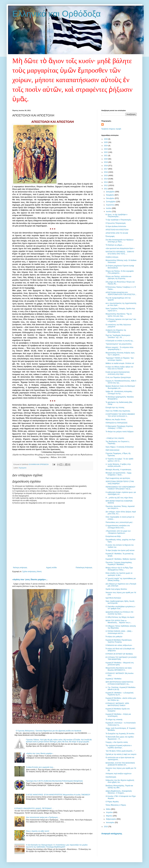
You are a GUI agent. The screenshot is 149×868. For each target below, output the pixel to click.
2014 (106, 179)
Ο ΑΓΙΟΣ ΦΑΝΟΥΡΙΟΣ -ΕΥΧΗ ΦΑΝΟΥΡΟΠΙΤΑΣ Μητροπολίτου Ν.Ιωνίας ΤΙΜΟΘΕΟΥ (58, 795)
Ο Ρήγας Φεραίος (112, 802)
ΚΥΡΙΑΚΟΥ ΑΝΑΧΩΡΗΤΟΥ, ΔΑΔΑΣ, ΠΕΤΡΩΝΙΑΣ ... (34, 808)
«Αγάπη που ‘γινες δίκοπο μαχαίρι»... (30, 579)
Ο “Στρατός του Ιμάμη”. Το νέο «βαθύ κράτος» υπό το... (119, 460)
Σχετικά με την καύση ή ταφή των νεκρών (121, 754)
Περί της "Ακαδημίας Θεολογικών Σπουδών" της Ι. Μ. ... (118, 336)
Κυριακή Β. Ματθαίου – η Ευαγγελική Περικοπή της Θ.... (119, 694)
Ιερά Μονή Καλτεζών (113, 598)
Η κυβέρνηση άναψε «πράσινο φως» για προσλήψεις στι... (121, 493)
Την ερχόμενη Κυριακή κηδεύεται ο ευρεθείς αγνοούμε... (119, 746)
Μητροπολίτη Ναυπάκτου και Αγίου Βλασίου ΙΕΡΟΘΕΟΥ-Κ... (119, 669)
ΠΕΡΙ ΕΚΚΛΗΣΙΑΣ (113, 450)
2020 (106, 159)
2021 (106, 156)
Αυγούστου (110, 205)
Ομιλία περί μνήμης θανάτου (116, 589)
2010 (106, 827)
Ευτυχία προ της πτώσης (115, 407)
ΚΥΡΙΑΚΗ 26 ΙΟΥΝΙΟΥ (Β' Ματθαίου (119, 654)
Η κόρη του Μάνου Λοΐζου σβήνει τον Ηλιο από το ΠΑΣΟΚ (119, 368)
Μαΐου (109, 809)
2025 (106, 142)
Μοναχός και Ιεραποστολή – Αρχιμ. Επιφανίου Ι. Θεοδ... (119, 474)
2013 (106, 182)
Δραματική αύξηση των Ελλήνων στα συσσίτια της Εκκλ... (119, 613)
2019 (106, 162)
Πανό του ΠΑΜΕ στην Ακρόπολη (118, 411)
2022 (106, 152)
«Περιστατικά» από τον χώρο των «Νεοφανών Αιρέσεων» (118, 532)
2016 (106, 172)
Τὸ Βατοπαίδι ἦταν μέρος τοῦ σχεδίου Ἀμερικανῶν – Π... (120, 738)
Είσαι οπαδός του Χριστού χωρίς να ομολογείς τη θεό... (119, 574)
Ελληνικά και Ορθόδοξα (57, 14)
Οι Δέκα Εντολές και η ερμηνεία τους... (40, 767)
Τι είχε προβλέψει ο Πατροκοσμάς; (119, 220)
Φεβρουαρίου (111, 819)
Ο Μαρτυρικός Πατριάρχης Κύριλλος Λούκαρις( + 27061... (119, 427)
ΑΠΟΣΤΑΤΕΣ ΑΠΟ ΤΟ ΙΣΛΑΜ (117, 233)
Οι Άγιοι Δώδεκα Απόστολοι (116, 226)
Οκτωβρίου (110, 198)
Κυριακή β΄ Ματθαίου (114, 679)
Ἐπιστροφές (110, 236)
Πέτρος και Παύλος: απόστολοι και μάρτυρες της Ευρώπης (118, 277)
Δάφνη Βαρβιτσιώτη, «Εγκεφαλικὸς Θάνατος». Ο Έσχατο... (119, 792)
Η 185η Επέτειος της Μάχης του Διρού (120, 617)
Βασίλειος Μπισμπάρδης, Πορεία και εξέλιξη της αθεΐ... (119, 787)
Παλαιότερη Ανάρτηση (84, 568)
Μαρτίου (109, 816)
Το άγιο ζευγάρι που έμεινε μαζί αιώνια (120, 550)
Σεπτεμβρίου (111, 202)
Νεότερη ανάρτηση (20, 568)
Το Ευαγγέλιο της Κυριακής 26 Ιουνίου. (120, 734)
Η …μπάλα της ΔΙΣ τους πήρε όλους (119, 498)
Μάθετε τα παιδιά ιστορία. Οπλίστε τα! (120, 363)
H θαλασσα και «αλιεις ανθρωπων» (119, 645)
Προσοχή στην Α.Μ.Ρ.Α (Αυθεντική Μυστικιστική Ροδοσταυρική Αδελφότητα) (54, 781)
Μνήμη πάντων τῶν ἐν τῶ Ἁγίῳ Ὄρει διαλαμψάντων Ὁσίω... (119, 569)
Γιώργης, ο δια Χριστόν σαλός (117, 742)
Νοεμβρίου (110, 195)
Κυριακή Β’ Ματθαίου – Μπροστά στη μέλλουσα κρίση (120, 664)
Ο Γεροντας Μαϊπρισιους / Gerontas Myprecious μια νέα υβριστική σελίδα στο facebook (49, 731)
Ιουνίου (109, 212)
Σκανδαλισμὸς (111, 777)
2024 (106, 146)
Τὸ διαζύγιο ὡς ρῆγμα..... (115, 245)
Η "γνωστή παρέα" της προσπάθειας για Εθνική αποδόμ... (121, 579)
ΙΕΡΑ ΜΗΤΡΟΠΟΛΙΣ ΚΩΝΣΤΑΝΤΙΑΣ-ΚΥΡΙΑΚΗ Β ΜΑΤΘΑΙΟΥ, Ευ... (120, 683)
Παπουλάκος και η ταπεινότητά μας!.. (119, 522)
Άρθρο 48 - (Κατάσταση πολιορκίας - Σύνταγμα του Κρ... (119, 392)
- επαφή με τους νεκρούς (115, 438)
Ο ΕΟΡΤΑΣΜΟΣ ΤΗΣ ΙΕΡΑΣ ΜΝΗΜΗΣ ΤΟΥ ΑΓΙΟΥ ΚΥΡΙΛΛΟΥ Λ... (120, 415)
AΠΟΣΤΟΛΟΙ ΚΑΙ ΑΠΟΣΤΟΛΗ (117, 230)
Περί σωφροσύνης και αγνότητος (118, 478)
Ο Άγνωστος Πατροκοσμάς (116, 223)
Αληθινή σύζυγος (112, 257)
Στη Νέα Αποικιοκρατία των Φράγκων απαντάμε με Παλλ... (120, 241)
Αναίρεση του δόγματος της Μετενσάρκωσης (116, 331)
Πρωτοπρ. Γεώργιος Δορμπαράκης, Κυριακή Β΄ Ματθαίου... (119, 563)
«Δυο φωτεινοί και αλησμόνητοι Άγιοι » (120, 248)
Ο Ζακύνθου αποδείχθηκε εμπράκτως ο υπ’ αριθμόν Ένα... (120, 608)
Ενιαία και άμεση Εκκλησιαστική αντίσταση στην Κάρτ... (118, 373)
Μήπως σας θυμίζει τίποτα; (116, 420)
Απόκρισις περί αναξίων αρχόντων (119, 774)
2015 (106, 176)
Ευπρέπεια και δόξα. (113, 536)
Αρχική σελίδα (51, 568)
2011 (106, 189)
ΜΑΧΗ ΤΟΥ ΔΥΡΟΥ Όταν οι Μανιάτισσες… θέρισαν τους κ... (119, 622)
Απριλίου (110, 812)
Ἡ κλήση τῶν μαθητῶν (114, 637)
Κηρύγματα (23, 468)
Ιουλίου (109, 208)
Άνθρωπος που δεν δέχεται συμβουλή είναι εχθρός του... (120, 781)
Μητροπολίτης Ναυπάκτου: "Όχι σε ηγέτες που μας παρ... (119, 315)
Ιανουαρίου (110, 822)
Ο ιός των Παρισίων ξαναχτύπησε (118, 377)
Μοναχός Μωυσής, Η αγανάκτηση (118, 470)
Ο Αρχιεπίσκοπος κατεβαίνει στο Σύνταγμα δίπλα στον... (118, 527)
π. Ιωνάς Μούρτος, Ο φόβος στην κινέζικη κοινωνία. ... (118, 465)
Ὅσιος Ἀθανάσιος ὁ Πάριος (116, 805)
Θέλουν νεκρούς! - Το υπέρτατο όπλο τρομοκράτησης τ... (119, 348)
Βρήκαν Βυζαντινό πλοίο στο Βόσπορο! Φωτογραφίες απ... (120, 387)
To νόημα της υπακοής (114, 720)
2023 (106, 149)
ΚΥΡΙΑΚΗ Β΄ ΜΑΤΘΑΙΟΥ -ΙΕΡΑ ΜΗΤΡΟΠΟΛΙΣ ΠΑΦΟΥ (117, 704)
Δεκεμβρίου (111, 192)
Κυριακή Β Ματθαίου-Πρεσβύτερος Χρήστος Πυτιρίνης (119, 641)
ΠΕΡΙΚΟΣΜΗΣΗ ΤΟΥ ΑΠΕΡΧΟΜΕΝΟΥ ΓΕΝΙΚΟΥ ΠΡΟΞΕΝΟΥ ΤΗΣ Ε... (120, 488)
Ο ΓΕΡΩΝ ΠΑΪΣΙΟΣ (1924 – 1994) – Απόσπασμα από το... (119, 632)
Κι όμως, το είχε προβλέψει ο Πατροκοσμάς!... (116, 216)
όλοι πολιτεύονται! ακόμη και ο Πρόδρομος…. (43, 817)
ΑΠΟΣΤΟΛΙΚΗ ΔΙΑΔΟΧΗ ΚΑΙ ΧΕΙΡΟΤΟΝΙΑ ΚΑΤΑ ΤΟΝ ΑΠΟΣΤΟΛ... (121, 293)
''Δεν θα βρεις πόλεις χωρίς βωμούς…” (120, 751)
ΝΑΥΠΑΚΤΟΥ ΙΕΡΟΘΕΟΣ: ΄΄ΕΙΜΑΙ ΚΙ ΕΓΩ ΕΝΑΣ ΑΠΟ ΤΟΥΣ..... (120, 253)
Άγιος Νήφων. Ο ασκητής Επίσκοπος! (120, 447)
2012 (106, 185)
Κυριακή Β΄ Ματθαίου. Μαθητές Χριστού (121, 559)
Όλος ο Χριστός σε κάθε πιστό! (38, 831)
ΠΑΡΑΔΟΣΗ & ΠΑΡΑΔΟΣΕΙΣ (117, 423)
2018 (106, 166)
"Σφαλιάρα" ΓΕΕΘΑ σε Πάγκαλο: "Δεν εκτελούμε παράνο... (120, 359)
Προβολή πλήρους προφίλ (111, 129)
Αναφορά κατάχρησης (112, 834)
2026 (106, 139)
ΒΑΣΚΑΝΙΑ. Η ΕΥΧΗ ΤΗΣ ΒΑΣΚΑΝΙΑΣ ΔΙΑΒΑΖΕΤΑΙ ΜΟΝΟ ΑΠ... (120, 764)
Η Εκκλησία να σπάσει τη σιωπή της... (120, 341)
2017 (106, 169)
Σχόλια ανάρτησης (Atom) (32, 572)
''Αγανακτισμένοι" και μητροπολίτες (119, 344)
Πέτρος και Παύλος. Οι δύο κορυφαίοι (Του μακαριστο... (120, 272)
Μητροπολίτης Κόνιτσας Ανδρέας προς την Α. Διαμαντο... (120, 354)
